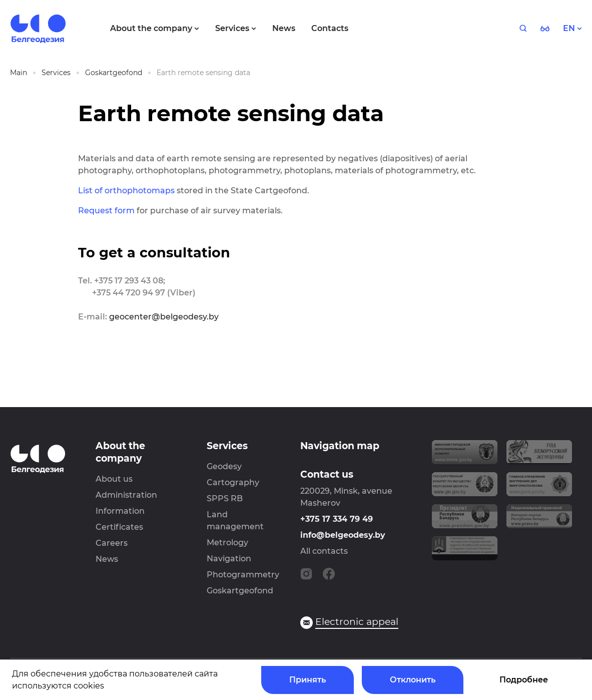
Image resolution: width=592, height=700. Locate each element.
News (107, 559)
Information (120, 511)
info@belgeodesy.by (343, 535)
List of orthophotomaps (126, 191)
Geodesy (224, 466)
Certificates (119, 527)
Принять (308, 680)
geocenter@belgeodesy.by (164, 317)
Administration (126, 495)
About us (114, 479)
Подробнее (524, 680)
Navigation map (340, 446)
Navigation (229, 559)
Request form (106, 211)
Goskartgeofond (240, 591)
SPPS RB (225, 498)
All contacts (324, 551)
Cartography (233, 482)
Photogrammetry (243, 575)
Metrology (227, 543)
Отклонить (413, 680)
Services (227, 446)
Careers (112, 543)
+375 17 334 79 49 (337, 519)
